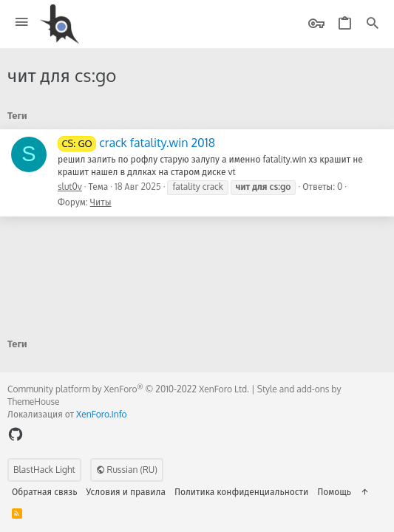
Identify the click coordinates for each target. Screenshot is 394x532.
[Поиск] (373, 24)
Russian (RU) (127, 470)
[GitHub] (16, 434)
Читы (101, 202)
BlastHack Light (44, 470)
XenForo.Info (102, 414)
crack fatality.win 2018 (136, 143)
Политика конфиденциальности (241, 492)
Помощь (334, 492)
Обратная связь (45, 492)
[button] (22, 23)
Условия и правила (126, 492)
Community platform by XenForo (128, 389)
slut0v (70, 187)
